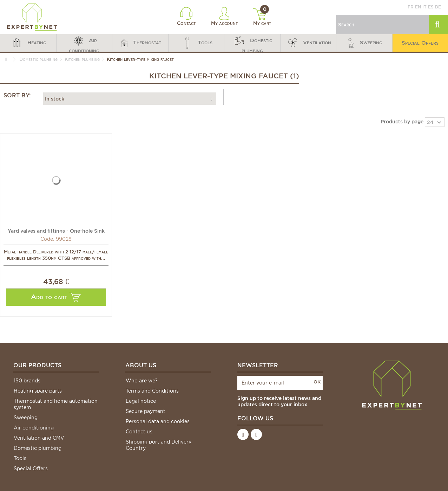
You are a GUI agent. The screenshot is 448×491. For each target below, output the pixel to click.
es (431, 7)
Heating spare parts (38, 391)
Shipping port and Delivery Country (159, 445)
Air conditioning (34, 428)
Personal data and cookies (158, 421)
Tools (20, 458)
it (424, 7)
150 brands (27, 381)
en (418, 7)
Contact (186, 17)
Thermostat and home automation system (56, 404)
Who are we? (142, 381)
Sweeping (26, 418)
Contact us (139, 432)
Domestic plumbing (38, 448)
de (438, 7)
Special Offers (31, 469)
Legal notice (141, 401)
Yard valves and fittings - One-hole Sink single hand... (56, 231)
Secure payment (146, 411)
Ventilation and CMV (39, 438)
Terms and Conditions (152, 391)
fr (411, 7)
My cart (262, 17)
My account (224, 17)
